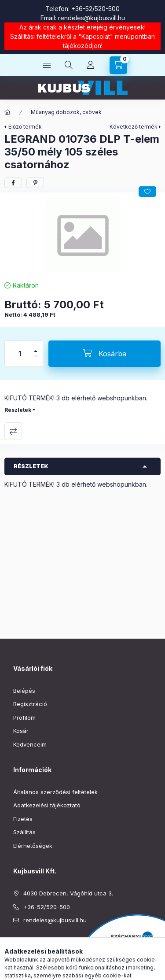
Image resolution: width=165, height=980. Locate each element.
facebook (16, 943)
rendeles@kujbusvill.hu (92, 18)
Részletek (18, 410)
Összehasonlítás (13, 431)
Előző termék (25, 127)
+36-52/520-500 (95, 9)
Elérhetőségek (33, 846)
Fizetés (23, 819)
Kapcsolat (96, 36)
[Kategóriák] (47, 65)
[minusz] (36, 360)
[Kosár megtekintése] (118, 65)
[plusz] (36, 347)
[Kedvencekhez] (147, 192)
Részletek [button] (31, 466)
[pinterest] (35, 183)
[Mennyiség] (20, 354)
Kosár (21, 731)
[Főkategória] (7, 112)
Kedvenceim (30, 744)
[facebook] (13, 183)
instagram (33, 943)
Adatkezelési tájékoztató (47, 805)
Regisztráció (30, 704)
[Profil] (91, 65)
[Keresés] (69, 65)
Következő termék (134, 127)
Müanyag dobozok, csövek (66, 112)
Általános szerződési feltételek (55, 792)
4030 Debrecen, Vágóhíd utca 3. (68, 893)
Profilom (24, 717)
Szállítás (24, 832)
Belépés (24, 691)
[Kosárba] (104, 354)
